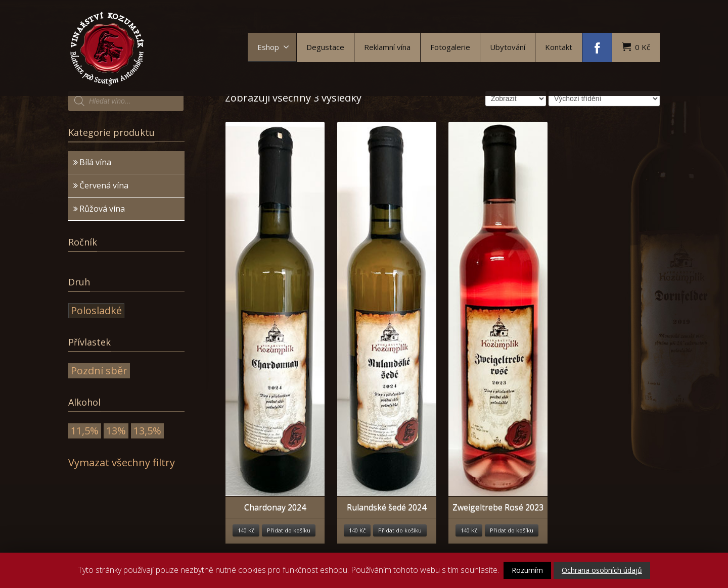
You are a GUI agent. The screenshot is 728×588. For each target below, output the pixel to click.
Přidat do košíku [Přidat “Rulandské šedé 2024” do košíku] (400, 530)
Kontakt (559, 47)
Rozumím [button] (527, 570)
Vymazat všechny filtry (122, 462)
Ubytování (508, 47)
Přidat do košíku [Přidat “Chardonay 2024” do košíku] (289, 530)
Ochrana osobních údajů (602, 570)
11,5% (85, 431)
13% (116, 431)
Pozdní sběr (99, 371)
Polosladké (96, 310)
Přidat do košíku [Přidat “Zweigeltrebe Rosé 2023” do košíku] (512, 530)
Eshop (273, 47)
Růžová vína (102, 209)
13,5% (147, 431)
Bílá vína (95, 162)
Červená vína (104, 185)
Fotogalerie (450, 47)
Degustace (325, 47)
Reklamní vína (387, 47)
